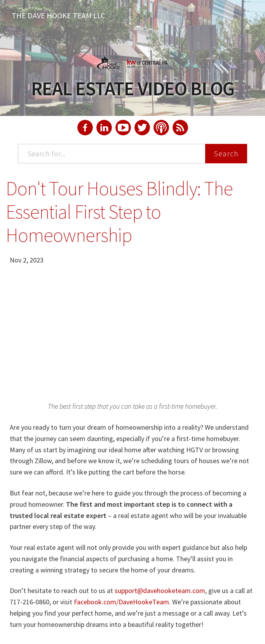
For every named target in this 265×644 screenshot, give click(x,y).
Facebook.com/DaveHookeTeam (121, 602)
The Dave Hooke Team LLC (58, 15)
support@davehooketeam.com (160, 591)
